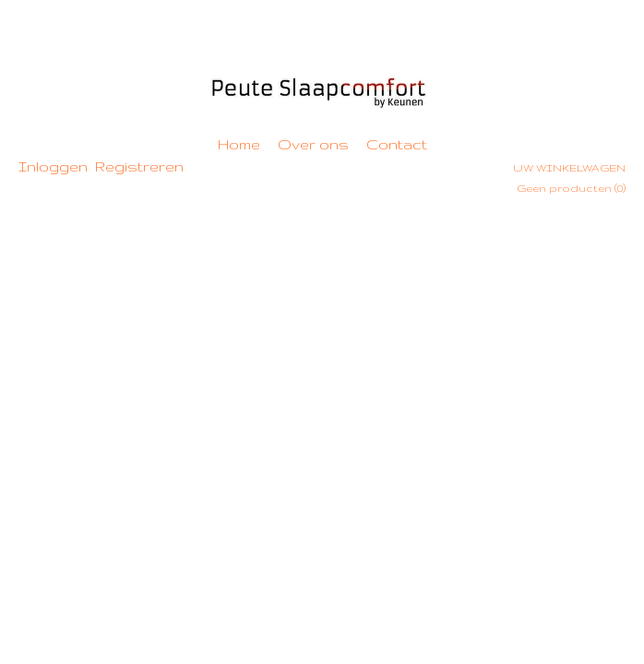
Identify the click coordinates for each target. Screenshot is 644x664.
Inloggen (53, 166)
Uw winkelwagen (569, 168)
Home (239, 144)
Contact (397, 144)
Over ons (313, 144)
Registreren (139, 166)
